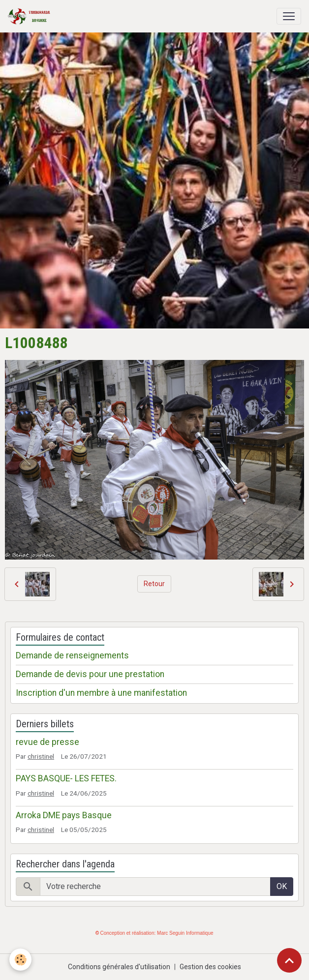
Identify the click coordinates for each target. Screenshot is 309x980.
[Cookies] (21, 960)
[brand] (31, 16)
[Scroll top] (289, 960)
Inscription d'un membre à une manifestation (101, 693)
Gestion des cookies (210, 967)
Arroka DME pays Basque (64, 815)
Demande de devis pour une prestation (90, 674)
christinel (41, 756)
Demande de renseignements (72, 655)
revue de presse (47, 742)
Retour (154, 584)
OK (282, 886)
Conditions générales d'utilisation (119, 967)
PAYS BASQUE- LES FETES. (66, 778)
